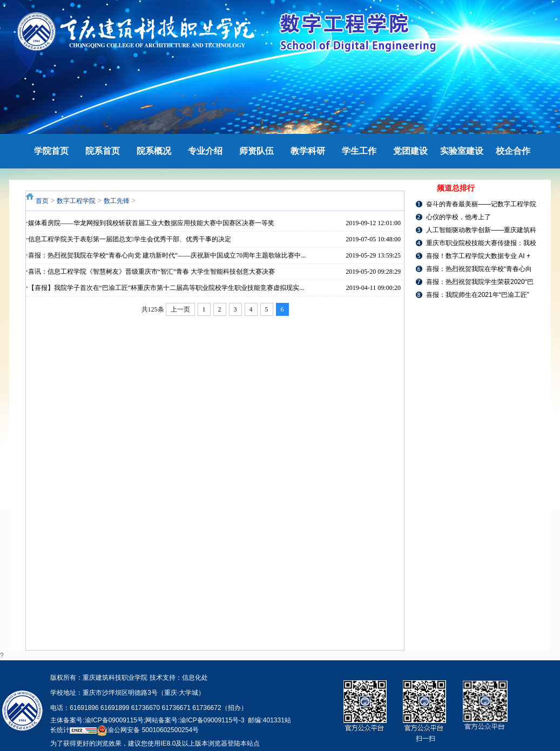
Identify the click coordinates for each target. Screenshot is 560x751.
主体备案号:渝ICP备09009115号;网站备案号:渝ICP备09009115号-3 (147, 720)
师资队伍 (257, 151)
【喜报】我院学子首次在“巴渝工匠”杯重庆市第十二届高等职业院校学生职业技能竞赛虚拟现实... (166, 288)
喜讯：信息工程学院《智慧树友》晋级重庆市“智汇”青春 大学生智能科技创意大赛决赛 (152, 272)
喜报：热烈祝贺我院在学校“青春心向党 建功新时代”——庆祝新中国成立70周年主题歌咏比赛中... (167, 255)
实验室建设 (462, 151)
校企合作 (513, 151)
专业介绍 (205, 151)
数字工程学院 (76, 201)
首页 (42, 201)
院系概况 (154, 151)
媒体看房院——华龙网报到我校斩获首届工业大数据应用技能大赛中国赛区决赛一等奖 (151, 223)
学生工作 (359, 151)
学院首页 (51, 151)
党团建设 (410, 151)
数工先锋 (117, 201)
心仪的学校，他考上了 (458, 217)
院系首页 (103, 151)
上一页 (180, 309)
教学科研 (308, 151)
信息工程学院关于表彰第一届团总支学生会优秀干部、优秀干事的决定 (130, 239)
